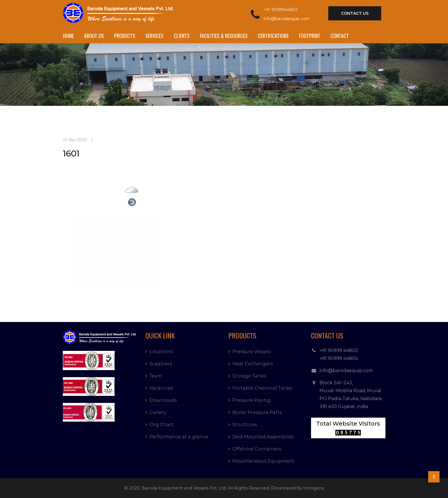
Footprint (310, 36)
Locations (161, 352)
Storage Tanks (249, 376)
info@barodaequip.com (287, 19)
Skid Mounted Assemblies (263, 437)
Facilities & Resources (224, 36)
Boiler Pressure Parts (257, 412)
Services (155, 36)
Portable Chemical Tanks (262, 388)
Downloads (163, 400)
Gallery (158, 412)
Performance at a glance (179, 437)
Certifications (273, 36)
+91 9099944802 (280, 10)
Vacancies (161, 388)
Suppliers (161, 364)
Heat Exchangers (253, 364)
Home (68, 36)
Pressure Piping (251, 400)
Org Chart (161, 425)
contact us (355, 13)
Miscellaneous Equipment (263, 461)
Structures (245, 425)
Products (125, 36)
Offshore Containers (257, 449)
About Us (94, 36)
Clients (182, 36)
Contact (340, 36)
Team (156, 376)
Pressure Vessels (252, 352)
